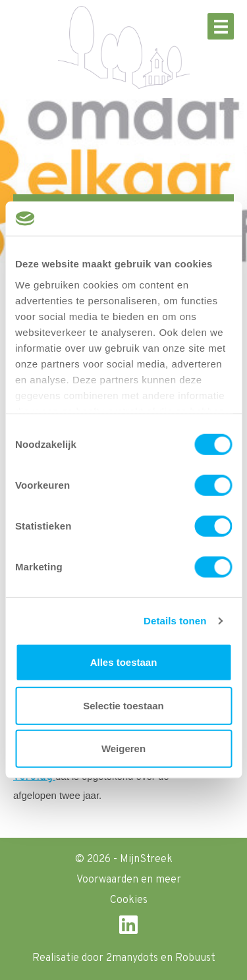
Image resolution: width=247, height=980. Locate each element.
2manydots (132, 958)
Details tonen (175, 621)
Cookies (129, 900)
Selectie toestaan (123, 706)
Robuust (195, 958)
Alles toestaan (124, 662)
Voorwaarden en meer (129, 880)
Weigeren (123, 749)
